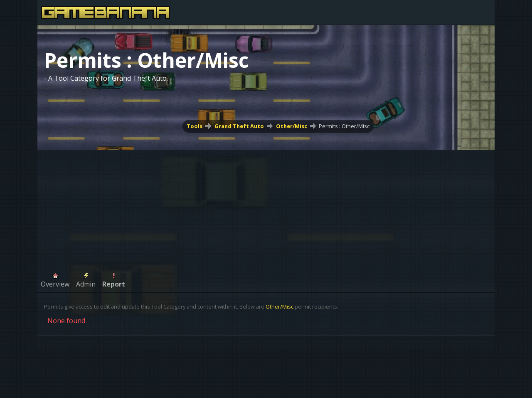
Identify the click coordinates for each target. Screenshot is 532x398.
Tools (195, 126)
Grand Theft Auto (239, 126)
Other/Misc (292, 126)
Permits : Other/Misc (344, 126)
